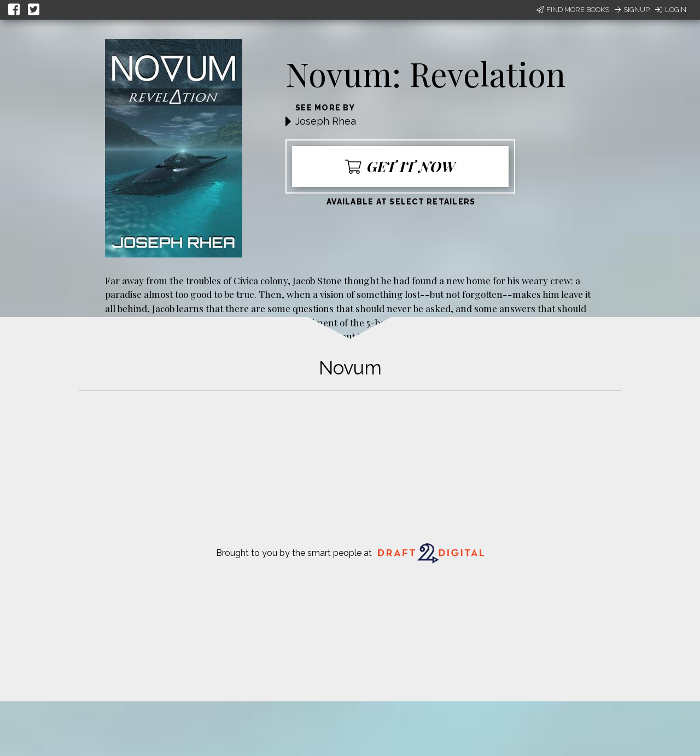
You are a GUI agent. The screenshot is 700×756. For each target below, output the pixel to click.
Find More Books (573, 10)
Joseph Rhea (326, 121)
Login (671, 10)
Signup (632, 10)
